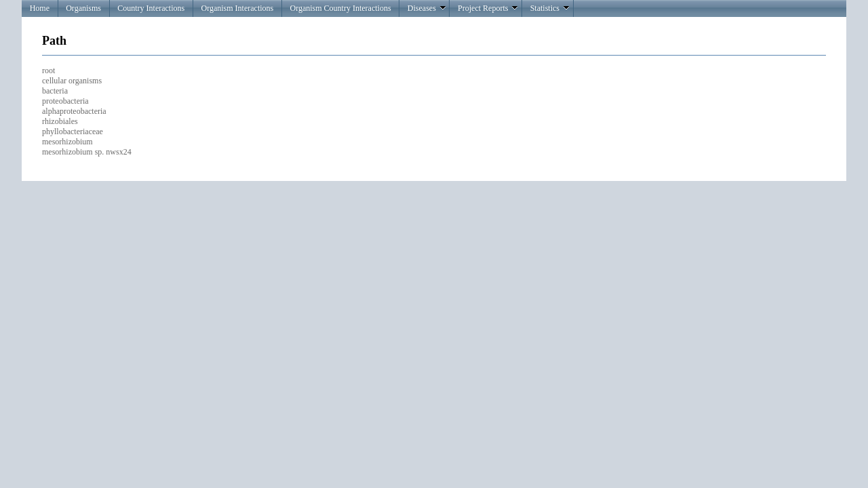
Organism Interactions (237, 8)
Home (40, 8)
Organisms (83, 8)
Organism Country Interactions (340, 8)
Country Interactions (151, 8)
